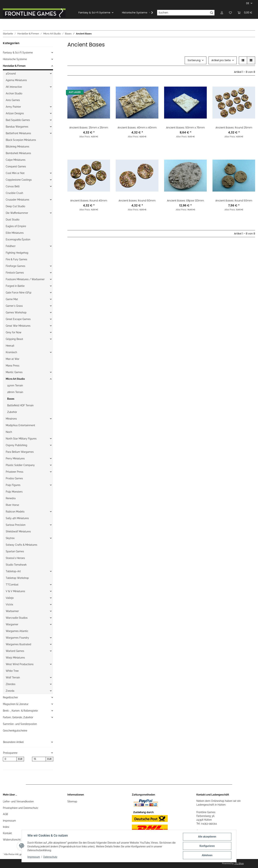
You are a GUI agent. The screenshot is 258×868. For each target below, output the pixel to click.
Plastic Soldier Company (20, 465)
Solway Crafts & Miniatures (21, 545)
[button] (222, 13)
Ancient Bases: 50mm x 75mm (185, 128)
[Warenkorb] (245, 13)
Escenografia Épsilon (18, 239)
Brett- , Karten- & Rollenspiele (20, 711)
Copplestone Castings (19, 180)
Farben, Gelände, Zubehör (18, 717)
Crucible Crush (14, 193)
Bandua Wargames (17, 127)
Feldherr (11, 246)
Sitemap (72, 801)
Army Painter (13, 107)
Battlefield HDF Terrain (20, 405)
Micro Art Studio (15, 379)
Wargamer (12, 624)
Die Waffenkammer (17, 213)
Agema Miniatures (16, 80)
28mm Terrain (15, 392)
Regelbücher (10, 697)
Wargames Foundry (17, 638)
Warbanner (12, 611)
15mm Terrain (15, 385)
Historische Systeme (15, 59)
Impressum (9, 821)
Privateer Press (15, 472)
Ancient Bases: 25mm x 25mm (89, 128)
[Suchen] (183, 13)
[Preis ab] (10, 759)
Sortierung (194, 60)
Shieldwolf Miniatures (18, 531)
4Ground (11, 74)
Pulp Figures (13, 485)
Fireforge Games (15, 266)
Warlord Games (15, 651)
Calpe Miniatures (16, 160)
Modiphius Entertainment (20, 425)
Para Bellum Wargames (20, 452)
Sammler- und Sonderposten (20, 724)
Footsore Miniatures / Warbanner (25, 279)
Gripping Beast (14, 339)
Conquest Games (16, 166)
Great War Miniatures (18, 326)
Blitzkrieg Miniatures (17, 147)
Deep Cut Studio (15, 206)
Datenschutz (50, 857)
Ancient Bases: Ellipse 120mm (185, 201)
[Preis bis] (39, 759)
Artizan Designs (15, 113)
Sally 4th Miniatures (17, 518)
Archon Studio (14, 93)
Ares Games (13, 100)
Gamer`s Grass (14, 306)
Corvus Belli (13, 186)
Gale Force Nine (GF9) (19, 293)
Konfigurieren (207, 846)
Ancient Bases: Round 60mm (137, 201)
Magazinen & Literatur (16, 704)
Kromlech (11, 352)
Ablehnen (207, 855)
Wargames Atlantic (17, 631)
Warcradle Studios (17, 618)
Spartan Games (15, 551)
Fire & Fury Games (16, 259)
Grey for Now (14, 332)
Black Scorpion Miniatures (21, 140)
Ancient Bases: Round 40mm (89, 201)
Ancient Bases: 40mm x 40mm (137, 128)
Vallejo (10, 598)
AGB (5, 814)
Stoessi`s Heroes (15, 558)
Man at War (13, 359)
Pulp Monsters (14, 492)
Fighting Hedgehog (17, 253)
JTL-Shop (239, 864)
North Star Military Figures (21, 439)
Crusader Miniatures (17, 200)
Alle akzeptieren (207, 837)
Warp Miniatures (15, 658)
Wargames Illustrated (18, 644)
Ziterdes (11, 684)
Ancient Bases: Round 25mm (234, 128)
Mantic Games (14, 372)
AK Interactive (14, 87)
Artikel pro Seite (221, 60)
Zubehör (12, 412)
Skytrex (10, 538)
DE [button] (248, 3)
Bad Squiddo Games (18, 120)
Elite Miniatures (15, 233)
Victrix (9, 604)
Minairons (11, 419)
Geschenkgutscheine (15, 731)
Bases (11, 399)
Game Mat (12, 299)
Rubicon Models (15, 512)
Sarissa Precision (16, 525)
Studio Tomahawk (16, 565)
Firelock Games (15, 273)
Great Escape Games (18, 319)
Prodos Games (14, 478)
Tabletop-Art (13, 571)
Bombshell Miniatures (18, 153)
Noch (9, 432)
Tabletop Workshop (17, 578)
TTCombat (12, 585)
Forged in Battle (15, 286)
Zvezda (10, 691)
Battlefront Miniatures (18, 133)
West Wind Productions (20, 664)
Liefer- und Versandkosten (18, 801)
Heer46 (10, 346)
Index (6, 827)
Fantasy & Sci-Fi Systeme (18, 53)
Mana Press (13, 366)
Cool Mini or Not (15, 173)
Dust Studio (13, 220)
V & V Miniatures (15, 591)
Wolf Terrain (13, 678)
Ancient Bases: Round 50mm (234, 201)
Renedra (11, 498)
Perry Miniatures (15, 458)
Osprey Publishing (16, 445)
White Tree (12, 671)
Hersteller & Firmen (14, 66)
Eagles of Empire (16, 226)
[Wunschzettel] (230, 13)
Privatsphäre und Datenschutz (21, 808)
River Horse (12, 505)
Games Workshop (16, 312)
